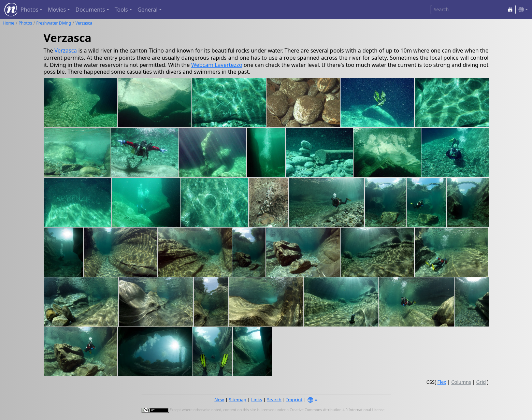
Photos (25, 23)
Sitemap (238, 400)
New (219, 400)
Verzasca (84, 23)
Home (9, 23)
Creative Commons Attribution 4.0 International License (337, 410)
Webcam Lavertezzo (217, 65)
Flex (442, 382)
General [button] (148, 10)
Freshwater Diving (54, 23)
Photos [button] (29, 10)
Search (274, 400)
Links (257, 400)
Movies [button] (57, 10)
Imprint (294, 400)
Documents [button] (90, 10)
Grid (481, 382)
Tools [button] (121, 10)
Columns (461, 382)
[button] (522, 10)
